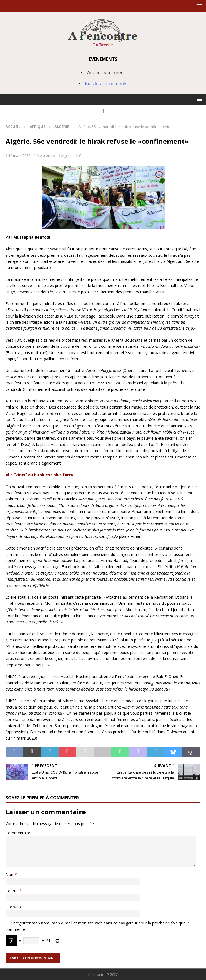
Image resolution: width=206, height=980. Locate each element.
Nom (10, 874)
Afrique (37, 127)
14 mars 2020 (19, 155)
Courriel (12, 891)
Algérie (67, 155)
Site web (13, 907)
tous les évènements (106, 84)
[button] (198, 6)
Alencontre (46, 155)
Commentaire (18, 833)
